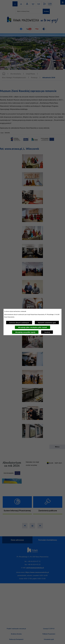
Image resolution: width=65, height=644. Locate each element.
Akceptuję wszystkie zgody (25, 332)
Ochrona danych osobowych (19, 323)
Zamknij (47, 332)
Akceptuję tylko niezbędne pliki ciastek (32, 327)
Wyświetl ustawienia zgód (47, 323)
